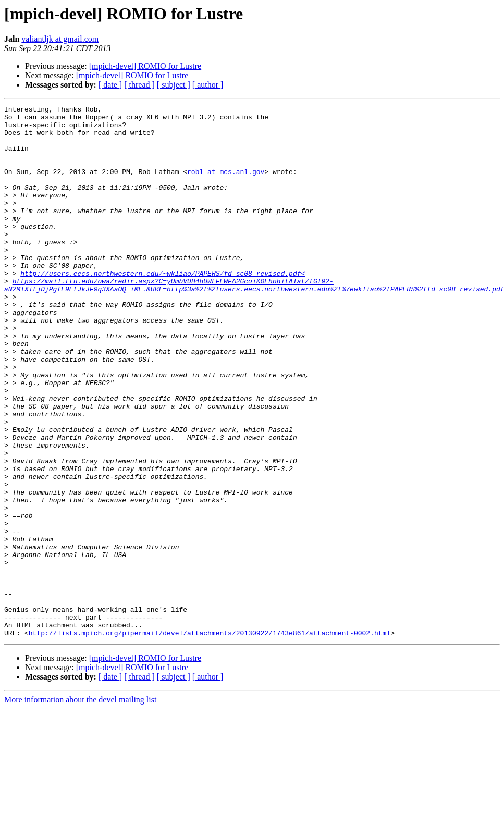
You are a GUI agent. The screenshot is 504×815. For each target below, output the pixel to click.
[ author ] (208, 85)
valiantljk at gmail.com (60, 39)
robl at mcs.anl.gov (226, 186)
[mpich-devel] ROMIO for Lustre (145, 66)
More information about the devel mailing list (80, 806)
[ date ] (110, 85)
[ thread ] (139, 85)
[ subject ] (174, 85)
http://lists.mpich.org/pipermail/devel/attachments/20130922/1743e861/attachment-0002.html (210, 739)
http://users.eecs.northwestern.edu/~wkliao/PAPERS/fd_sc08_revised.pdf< (163, 307)
